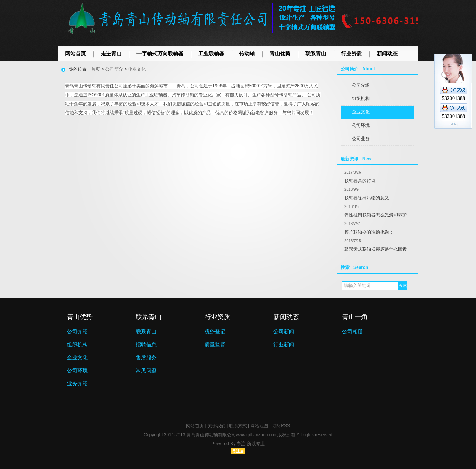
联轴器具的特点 (360, 181)
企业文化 (361, 112)
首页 (96, 69)
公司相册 (353, 331)
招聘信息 (146, 344)
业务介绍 (77, 383)
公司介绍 (361, 85)
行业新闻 (284, 344)
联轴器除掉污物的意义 (367, 198)
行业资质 (351, 54)
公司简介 (114, 69)
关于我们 (216, 426)
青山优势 (280, 54)
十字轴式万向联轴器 (160, 54)
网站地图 (259, 426)
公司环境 (361, 125)
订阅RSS (281, 426)
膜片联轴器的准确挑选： (369, 232)
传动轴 (247, 54)
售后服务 (146, 357)
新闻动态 (387, 54)
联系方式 (238, 426)
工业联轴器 (211, 54)
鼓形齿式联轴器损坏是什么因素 (376, 249)
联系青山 (316, 54)
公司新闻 (284, 331)
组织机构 (361, 99)
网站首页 (75, 54)
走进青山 (111, 54)
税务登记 (215, 331)
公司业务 (361, 139)
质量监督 (215, 344)
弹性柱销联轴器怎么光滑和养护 (376, 215)
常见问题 (146, 370)
